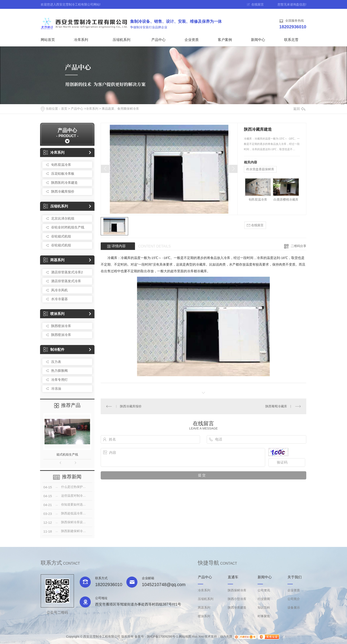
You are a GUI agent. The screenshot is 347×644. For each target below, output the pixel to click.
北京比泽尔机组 (63, 218)
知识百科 (264, 608)
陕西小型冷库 (237, 599)
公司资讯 (264, 590)
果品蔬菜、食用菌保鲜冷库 (120, 109)
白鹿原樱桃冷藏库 (286, 199)
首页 (64, 109)
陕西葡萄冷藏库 (276, 406)
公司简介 (294, 599)
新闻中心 (258, 40)
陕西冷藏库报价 (63, 191)
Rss (195, 637)
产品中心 (158, 40)
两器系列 (54, 260)
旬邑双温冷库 (61, 165)
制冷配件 (54, 350)
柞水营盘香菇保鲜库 (260, 169)
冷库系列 (81, 40)
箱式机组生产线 (67, 454)
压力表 (56, 362)
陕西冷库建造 (237, 608)
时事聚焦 (264, 616)
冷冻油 (56, 388)
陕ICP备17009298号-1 (162, 637)
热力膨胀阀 (59, 371)
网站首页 (48, 40)
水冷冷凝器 (59, 299)
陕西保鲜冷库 (237, 590)
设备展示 (294, 608)
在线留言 (258, 4)
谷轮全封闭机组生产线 (68, 227)
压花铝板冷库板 (63, 173)
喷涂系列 (54, 314)
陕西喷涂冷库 (61, 326)
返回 (299, 109)
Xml (201, 637)
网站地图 (185, 637)
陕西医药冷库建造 (64, 183)
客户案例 (225, 40)
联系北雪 (291, 40)
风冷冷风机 (59, 290)
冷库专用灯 (59, 380)
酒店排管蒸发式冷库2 (67, 272)
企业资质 (192, 40)
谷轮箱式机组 (61, 236)
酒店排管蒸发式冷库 (66, 281)
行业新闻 (264, 599)
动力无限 (226, 637)
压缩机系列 (121, 40)
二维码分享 (299, 246)
